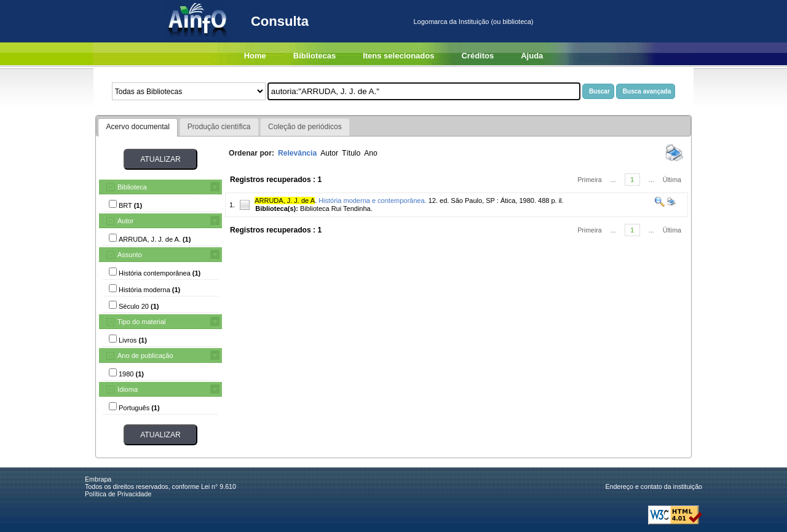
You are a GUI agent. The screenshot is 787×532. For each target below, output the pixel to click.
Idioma (128, 389)
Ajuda (532, 56)
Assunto (130, 255)
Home (255, 56)
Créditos (477, 56)
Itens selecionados (398, 56)
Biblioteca (132, 187)
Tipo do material (141, 322)
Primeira (590, 180)
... (613, 180)
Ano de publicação (145, 355)
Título (351, 153)
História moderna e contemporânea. (372, 200)
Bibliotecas (314, 56)
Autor (125, 221)
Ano (371, 153)
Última (672, 180)
